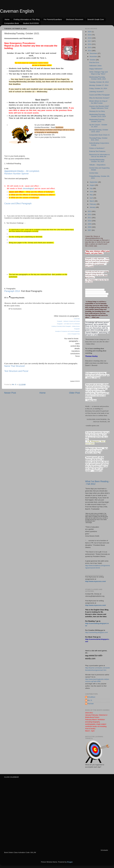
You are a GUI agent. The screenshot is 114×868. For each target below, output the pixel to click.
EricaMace (91, 697)
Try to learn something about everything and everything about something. (96, 351)
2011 (90, 218)
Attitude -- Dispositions (97, 165)
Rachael (91, 704)
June (92, 192)
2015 (90, 47)
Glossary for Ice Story (97, 111)
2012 (90, 214)
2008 (90, 227)
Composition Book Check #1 (99, 135)
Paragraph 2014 (12, 291)
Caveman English (17, 11)
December (94, 53)
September (94, 182)
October (93, 60)
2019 (90, 35)
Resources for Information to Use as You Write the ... (99, 156)
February (93, 204)
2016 (90, 44)
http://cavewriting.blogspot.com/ (97, 632)
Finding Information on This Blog (27, 19)
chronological (28, 188)
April (91, 198)
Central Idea (77, 319)
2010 (90, 221)
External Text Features (97, 151)
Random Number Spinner (17, 174)
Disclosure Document (75, 19)
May (91, 195)
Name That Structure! (15, 366)
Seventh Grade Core (96, 19)
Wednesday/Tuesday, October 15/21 (97, 120)
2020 (90, 32)
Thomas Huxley (91, 356)
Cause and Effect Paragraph (18, 203)
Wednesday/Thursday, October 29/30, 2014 (98, 78)
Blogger (70, 862)
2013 (90, 211)
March (92, 201)
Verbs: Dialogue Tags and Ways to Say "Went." (99, 73)
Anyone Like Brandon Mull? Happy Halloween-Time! (99, 107)
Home (7, 19)
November (94, 56)
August (92, 185)
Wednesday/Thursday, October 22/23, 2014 (98, 115)
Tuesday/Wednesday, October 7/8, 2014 (97, 161)
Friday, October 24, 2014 (98, 88)
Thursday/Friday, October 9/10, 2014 (98, 139)
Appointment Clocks (14, 171)
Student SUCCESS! (31, 23)
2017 (90, 41)
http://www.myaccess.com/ (96, 581)
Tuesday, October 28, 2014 (99, 82)
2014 (90, 51)
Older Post (74, 393)
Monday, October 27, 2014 (99, 85)
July (91, 188)
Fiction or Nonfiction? (97, 148)
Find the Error (94, 62)
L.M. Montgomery (94, 441)
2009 (90, 224)
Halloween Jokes (95, 66)
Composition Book (12, 23)
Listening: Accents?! (96, 92)
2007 (90, 230)
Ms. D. (90, 700)
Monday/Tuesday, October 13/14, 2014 (99, 131)
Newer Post (10, 393)
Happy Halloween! (96, 69)
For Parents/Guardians (53, 19)
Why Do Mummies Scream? (99, 98)
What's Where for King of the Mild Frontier (98, 102)
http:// (87, 656)
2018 (90, 38)
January (93, 207)
